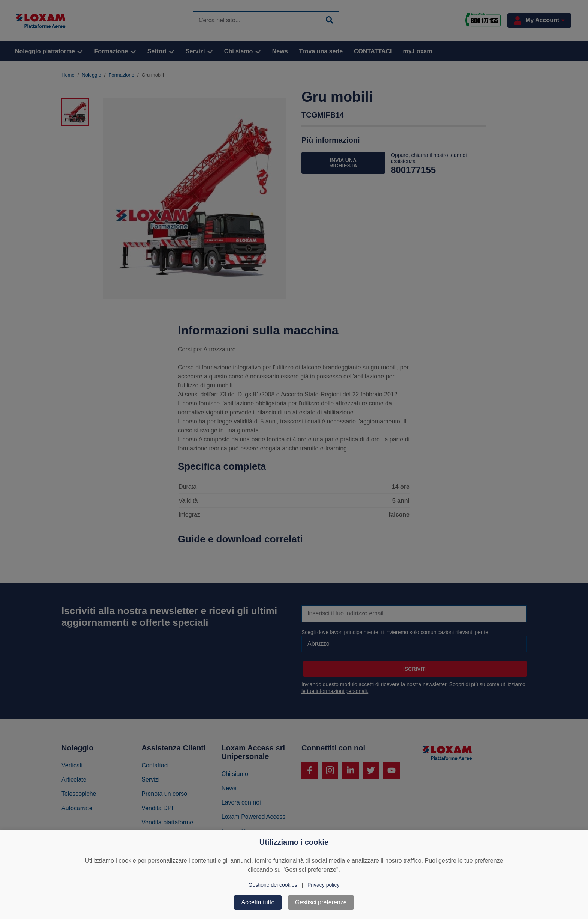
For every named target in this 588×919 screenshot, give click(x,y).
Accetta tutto (258, 902)
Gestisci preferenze (321, 902)
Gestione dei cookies (273, 885)
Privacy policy (324, 885)
